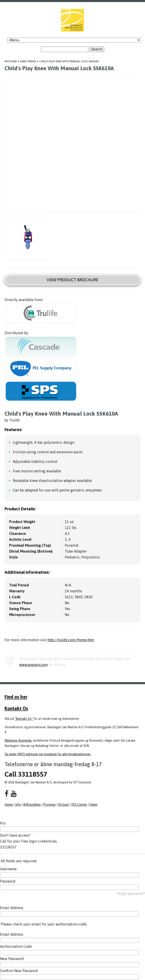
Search (97, 49)
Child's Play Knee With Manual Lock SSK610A (69, 61)
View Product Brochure (72, 280)
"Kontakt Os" (24, 719)
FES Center (79, 805)
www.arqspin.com (33, 665)
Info (18, 805)
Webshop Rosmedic (18, 741)
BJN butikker (32, 805)
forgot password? (131, 893)
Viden (93, 805)
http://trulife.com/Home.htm (71, 640)
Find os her (16, 697)
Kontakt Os (16, 708)
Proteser (11, 61)
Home (9, 805)
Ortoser (64, 805)
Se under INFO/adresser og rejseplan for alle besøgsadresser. (48, 754)
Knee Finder (28, 61)
